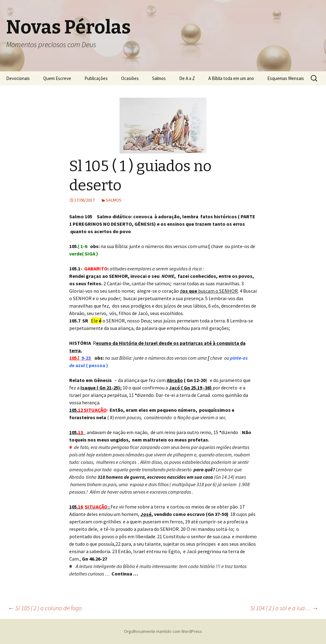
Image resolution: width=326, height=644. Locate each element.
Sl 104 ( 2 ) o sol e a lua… (284, 608)
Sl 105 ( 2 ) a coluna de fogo (45, 608)
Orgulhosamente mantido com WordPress (163, 631)
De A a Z (187, 78)
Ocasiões (130, 78)
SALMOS (114, 200)
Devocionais (18, 78)
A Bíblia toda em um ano (231, 78)
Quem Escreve (57, 78)
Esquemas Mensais (286, 78)
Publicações (96, 78)
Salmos (159, 78)
